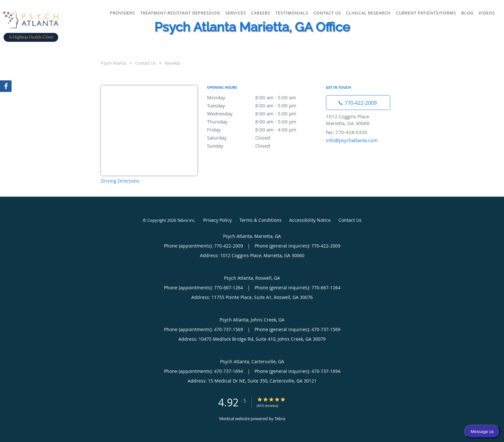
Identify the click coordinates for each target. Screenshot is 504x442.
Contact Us (145, 63)
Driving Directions (120, 181)
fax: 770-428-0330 (347, 132)
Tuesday (263, 105)
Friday (263, 130)
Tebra (280, 419)
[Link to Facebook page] (6, 86)
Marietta (173, 63)
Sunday (263, 146)
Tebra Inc (186, 220)
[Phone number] (358, 103)
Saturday (263, 138)
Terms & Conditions (261, 220)
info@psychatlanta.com (352, 140)
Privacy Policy (217, 220)
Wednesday (263, 113)
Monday (263, 97)
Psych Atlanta (113, 63)
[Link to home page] (29, 26)
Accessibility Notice (310, 220)
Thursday (263, 122)
